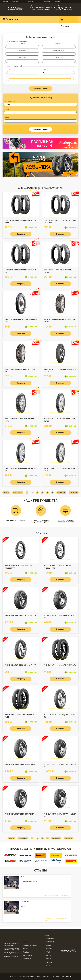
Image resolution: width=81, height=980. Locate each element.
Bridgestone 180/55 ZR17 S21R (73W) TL (56, 896)
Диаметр (22, 51)
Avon (47, 935)
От (9, 70)
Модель (7, 118)
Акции (26, 949)
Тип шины (22, 58)
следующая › (61, 493)
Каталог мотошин (30, 945)
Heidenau (49, 949)
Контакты (47, 2)
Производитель (59, 51)
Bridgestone (50, 938)
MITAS (48, 952)
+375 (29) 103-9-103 (64, 8)
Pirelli (48, 966)
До (45, 70)
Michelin (49, 962)
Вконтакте (49, 19)
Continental (50, 942)
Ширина (22, 44)
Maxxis (48, 955)
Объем (6, 109)
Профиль (59, 44)
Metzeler (49, 959)
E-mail (55, 19)
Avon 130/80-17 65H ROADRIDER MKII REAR (55, 920)
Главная (26, 942)
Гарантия (5, 2)
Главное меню (11, 19)
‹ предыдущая (18, 493)
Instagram (44, 19)
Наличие (59, 58)
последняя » (74, 493)
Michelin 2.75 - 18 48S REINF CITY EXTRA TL (60, 665)
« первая (6, 493)
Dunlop (48, 945)
